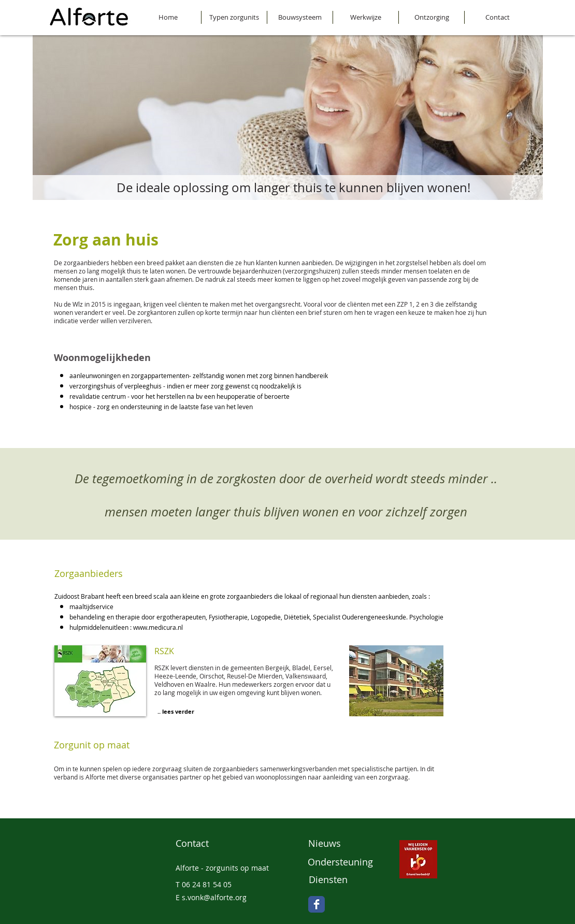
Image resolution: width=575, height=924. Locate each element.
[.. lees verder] (176, 712)
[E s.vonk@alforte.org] (228, 898)
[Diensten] (341, 880)
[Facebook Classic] (317, 904)
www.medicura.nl (158, 627)
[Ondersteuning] (341, 862)
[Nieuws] (341, 844)
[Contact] (208, 844)
